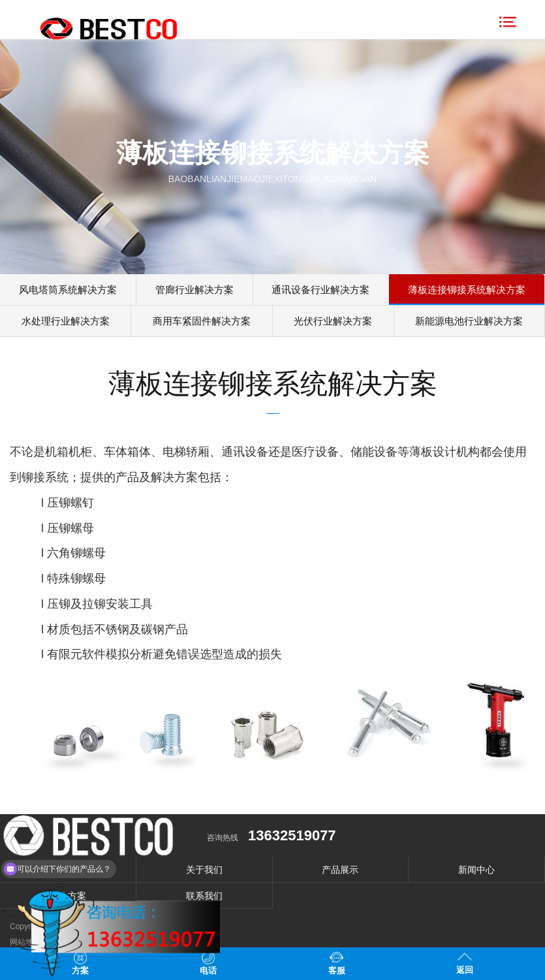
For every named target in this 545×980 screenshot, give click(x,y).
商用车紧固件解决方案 (202, 324)
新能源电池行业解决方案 (469, 324)
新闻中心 (476, 873)
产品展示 (340, 873)
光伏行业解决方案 (332, 324)
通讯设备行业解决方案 (319, 290)
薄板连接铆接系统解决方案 (466, 290)
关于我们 (204, 873)
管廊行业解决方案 (194, 290)
